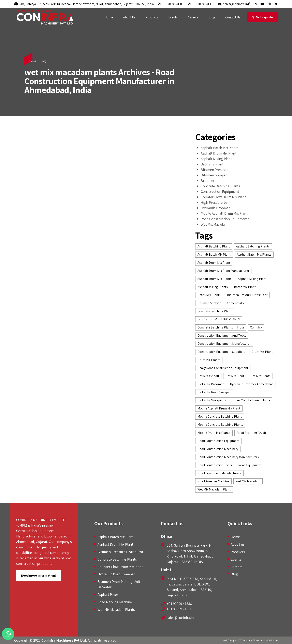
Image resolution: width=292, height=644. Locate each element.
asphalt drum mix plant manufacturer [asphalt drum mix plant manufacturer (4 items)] (223, 271)
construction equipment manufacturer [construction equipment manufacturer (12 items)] (224, 344)
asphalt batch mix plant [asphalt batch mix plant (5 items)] (214, 254)
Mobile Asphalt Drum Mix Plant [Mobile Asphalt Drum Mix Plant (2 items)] (219, 408)
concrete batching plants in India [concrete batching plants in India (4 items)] (221, 327)
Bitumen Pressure (215, 170)
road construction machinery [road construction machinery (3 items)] (218, 449)
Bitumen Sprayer (214, 175)
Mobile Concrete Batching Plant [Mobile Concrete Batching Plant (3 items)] (220, 416)
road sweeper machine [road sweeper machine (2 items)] (213, 481)
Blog (212, 17)
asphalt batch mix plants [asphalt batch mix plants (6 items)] (254, 254)
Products (152, 17)
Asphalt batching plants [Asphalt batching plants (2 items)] (253, 246)
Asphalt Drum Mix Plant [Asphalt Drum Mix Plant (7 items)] (214, 263)
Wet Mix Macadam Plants (116, 609)
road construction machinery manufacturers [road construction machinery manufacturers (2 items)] (228, 457)
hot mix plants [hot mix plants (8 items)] (260, 376)
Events (173, 17)
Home (109, 17)
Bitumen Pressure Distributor (120, 552)
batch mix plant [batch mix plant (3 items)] (245, 287)
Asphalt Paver (108, 594)
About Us (129, 17)
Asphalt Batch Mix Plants (220, 148)
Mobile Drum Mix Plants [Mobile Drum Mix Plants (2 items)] (214, 433)
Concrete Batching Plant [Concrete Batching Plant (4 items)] (215, 311)
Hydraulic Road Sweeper (116, 574)
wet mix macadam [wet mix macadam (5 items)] (248, 481)
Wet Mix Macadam (214, 224)
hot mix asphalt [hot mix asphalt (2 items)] (208, 376)
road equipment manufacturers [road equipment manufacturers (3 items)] (219, 473)
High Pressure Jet (215, 202)
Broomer (208, 181)
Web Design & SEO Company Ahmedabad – (245, 640)
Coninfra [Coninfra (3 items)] (256, 327)
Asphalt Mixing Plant (216, 159)
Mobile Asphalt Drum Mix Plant (224, 213)
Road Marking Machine (115, 602)
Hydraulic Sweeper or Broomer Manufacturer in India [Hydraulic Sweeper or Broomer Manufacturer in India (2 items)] (234, 400)
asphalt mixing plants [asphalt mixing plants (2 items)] (213, 287)
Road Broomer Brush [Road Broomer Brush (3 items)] (251, 433)
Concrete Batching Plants (220, 186)
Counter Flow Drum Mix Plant (223, 197)
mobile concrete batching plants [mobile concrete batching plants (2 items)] (220, 425)
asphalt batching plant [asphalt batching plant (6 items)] (214, 246)
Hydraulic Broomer (215, 208)
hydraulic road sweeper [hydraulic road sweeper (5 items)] (214, 392)
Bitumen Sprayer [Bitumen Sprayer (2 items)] (209, 303)
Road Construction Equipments (225, 219)
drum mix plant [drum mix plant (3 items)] (262, 352)
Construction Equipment (220, 191)
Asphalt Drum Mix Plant (219, 153)
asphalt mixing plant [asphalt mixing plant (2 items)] (252, 279)
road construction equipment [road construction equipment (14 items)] (218, 441)
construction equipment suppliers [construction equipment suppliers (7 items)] (221, 352)
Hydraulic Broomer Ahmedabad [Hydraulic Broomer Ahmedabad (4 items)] (252, 384)
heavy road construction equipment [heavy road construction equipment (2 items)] (223, 368)
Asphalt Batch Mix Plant (116, 537)
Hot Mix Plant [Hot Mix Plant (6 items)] (235, 376)
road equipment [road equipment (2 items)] (250, 465)
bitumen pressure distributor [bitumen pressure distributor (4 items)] (247, 295)
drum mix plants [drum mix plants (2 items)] (209, 360)
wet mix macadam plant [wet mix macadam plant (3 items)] (214, 489)
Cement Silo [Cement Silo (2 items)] (235, 303)
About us (238, 544)
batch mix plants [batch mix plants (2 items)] (209, 295)
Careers (193, 17)
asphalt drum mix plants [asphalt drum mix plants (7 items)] (215, 279)
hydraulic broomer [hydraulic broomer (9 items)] (211, 384)
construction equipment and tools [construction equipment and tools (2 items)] (222, 335)
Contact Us (233, 17)
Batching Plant (212, 164)
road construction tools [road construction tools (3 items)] (215, 465)
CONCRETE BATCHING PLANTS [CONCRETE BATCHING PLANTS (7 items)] (219, 319)
